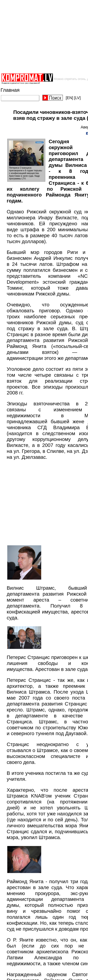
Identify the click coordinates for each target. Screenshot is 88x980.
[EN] (69, 98)
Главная (10, 90)
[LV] (77, 98)
